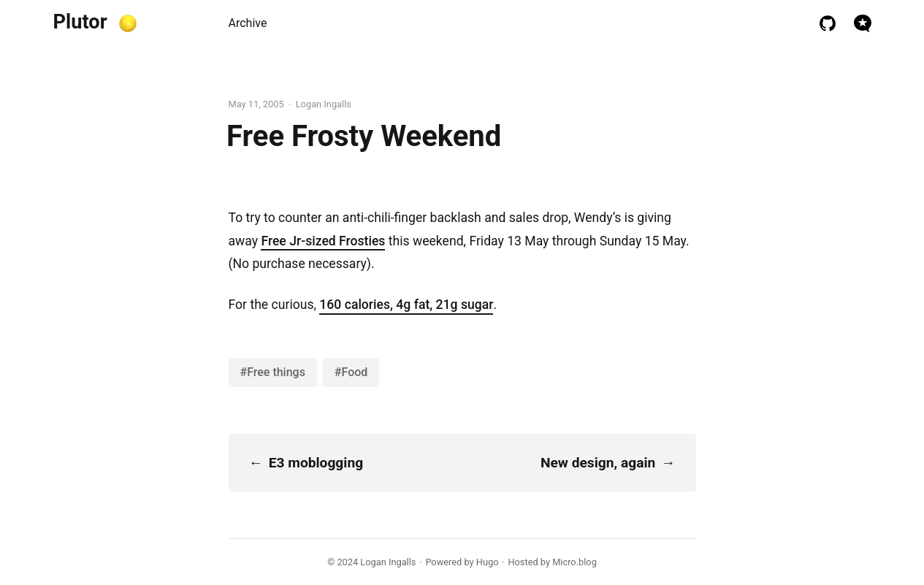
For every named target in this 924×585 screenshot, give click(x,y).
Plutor (80, 22)
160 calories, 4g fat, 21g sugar (406, 305)
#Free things (273, 372)
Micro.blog (574, 562)
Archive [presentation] (248, 23)
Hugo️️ (488, 562)
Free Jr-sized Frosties (323, 241)
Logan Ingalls (388, 562)
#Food (351, 372)
